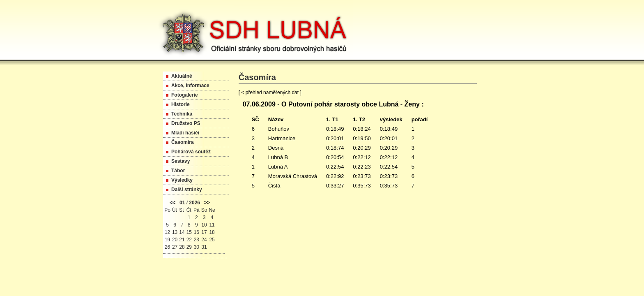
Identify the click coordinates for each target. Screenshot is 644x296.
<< (172, 203)
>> (207, 203)
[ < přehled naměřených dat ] (270, 92)
